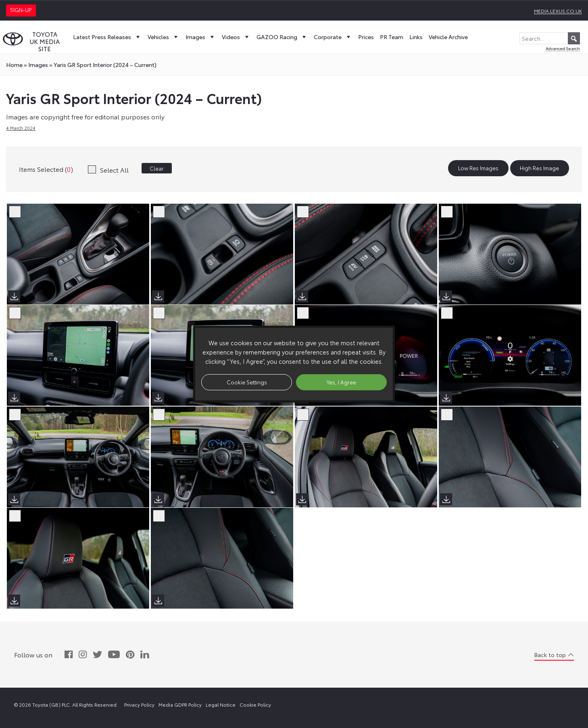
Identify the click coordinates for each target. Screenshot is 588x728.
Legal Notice (221, 704)
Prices (366, 37)
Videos (236, 37)
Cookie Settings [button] (247, 382)
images (38, 65)
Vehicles (164, 37)
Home (14, 65)
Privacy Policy (139, 704)
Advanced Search (563, 48)
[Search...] (550, 38)
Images (201, 37)
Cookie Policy (255, 704)
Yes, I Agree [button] (341, 382)
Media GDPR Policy (180, 704)
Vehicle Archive (448, 37)
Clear (157, 168)
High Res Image (539, 168)
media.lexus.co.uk (558, 11)
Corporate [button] (333, 37)
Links (416, 37)
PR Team (392, 37)
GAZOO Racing (282, 37)
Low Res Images (478, 168)
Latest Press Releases (107, 37)
